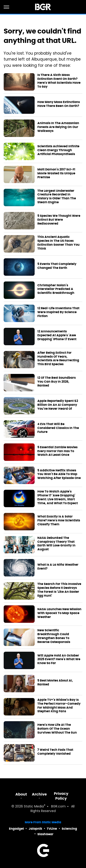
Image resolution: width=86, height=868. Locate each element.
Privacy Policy (61, 796)
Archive (39, 794)
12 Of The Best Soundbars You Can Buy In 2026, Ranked (57, 382)
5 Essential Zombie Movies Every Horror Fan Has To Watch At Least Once (57, 451)
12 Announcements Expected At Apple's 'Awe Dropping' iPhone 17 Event (57, 335)
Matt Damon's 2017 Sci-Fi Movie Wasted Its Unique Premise (56, 173)
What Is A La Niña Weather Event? (58, 567)
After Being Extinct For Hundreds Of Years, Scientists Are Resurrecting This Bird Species (58, 359)
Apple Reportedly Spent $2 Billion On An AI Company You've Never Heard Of (58, 405)
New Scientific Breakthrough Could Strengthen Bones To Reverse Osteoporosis (54, 636)
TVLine (52, 829)
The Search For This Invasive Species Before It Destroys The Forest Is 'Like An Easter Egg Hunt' (59, 590)
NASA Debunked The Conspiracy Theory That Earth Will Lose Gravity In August (56, 544)
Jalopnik (35, 829)
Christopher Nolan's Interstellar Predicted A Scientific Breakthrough (56, 289)
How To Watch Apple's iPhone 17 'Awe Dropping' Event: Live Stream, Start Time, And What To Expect (58, 497)
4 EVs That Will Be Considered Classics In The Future (58, 428)
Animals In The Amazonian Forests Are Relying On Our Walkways (58, 127)
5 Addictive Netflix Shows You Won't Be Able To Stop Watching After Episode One (59, 474)
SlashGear (45, 834)
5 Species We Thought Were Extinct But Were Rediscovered (59, 220)
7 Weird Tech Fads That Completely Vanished (55, 752)
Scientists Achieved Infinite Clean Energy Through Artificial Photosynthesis (58, 150)
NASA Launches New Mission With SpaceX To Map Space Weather (59, 613)
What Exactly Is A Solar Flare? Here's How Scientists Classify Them (59, 520)
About (21, 794)
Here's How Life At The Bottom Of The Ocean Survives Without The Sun (57, 729)
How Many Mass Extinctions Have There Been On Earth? (59, 104)
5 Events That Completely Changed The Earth (57, 266)
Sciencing (69, 829)
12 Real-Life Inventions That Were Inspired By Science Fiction (58, 312)
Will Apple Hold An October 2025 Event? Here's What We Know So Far (59, 659)
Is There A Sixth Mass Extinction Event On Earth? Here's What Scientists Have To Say (59, 81)
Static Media (34, 807)
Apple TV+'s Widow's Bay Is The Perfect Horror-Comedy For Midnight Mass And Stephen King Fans (59, 706)
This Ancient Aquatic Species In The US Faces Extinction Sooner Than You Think (58, 243)
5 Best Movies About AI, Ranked (55, 683)
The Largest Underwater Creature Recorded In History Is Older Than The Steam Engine (57, 197)
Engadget (16, 829)
